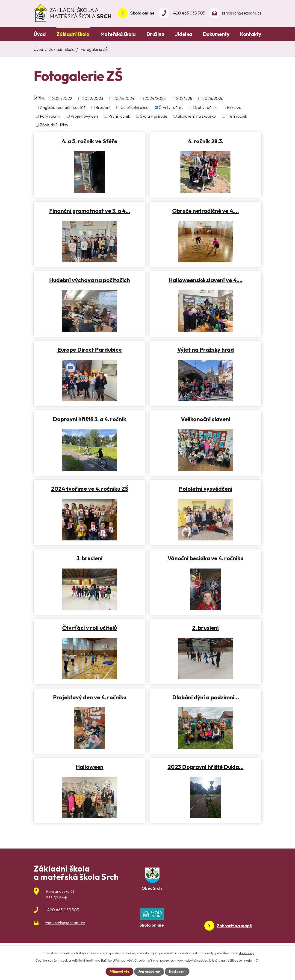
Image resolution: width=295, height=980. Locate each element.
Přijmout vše (119, 971)
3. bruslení (90, 558)
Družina (156, 34)
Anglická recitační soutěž (63, 107)
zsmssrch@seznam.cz (242, 13)
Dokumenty (216, 34)
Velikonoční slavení (206, 419)
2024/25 (184, 99)
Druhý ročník (205, 107)
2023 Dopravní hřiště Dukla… (206, 767)
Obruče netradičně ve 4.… (205, 211)
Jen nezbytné (149, 971)
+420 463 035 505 (188, 13)
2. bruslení (205, 628)
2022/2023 (93, 99)
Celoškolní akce (134, 107)
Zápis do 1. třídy (54, 125)
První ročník (119, 116)
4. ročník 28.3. (206, 141)
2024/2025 (155, 99)
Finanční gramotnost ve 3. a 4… (90, 211)
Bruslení (103, 107)
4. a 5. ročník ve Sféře (90, 141)
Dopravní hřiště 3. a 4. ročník (90, 419)
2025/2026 (213, 99)
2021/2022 (62, 99)
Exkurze (234, 107)
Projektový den (84, 116)
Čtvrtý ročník (171, 107)
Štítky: (39, 98)
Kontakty (251, 34)
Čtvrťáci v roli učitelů (90, 628)
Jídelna (184, 34)
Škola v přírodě (154, 116)
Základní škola (73, 34)
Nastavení (177, 971)
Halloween (90, 767)
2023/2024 (124, 99)
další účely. (247, 953)
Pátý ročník (50, 116)
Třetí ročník (236, 116)
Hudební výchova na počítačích (90, 280)
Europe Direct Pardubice (90, 350)
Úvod (40, 34)
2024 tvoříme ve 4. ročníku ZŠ (90, 489)
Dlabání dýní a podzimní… (206, 697)
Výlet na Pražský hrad (206, 350)
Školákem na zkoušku (197, 116)
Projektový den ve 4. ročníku (90, 697)
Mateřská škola (118, 34)
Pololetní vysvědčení (206, 489)
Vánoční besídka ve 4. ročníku (205, 558)
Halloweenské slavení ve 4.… (205, 280)
